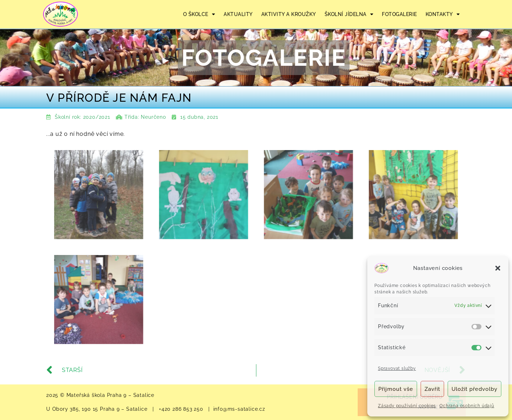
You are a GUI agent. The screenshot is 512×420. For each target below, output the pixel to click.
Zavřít (432, 389)
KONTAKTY (443, 14)
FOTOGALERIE (399, 14)
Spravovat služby (397, 368)
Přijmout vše (396, 389)
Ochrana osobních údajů (467, 406)
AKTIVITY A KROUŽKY (289, 14)
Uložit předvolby (474, 389)
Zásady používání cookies (407, 406)
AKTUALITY (238, 14)
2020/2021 (97, 117)
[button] (498, 268)
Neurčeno (153, 117)
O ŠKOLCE (199, 14)
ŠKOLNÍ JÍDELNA (349, 14)
